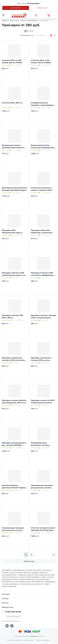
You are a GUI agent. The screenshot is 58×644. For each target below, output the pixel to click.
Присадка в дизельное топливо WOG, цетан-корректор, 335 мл (41, 360)
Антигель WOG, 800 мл (12, 103)
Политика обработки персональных (20, 640)
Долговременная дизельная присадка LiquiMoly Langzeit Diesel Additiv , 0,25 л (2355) (14, 190)
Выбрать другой (42, 8)
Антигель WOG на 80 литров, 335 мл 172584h (41, 61)
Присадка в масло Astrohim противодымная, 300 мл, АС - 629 (14, 403)
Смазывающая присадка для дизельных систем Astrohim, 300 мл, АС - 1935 (43, 488)
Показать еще (29, 561)
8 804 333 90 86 (13, 612)
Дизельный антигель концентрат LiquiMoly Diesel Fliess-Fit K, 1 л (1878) (43, 148)
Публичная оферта (42, 640)
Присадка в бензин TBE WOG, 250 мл (12, 316)
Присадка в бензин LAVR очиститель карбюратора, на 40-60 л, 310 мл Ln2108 (43, 275)
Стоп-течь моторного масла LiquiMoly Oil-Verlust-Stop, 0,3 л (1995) (43, 530)
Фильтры (29, 31)
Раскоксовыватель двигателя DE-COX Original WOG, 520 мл (14, 488)
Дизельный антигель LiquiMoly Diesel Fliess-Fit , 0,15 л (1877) (13, 148)
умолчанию (41, 35)
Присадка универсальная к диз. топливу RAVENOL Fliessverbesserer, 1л (14, 445)
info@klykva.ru (15, 621)
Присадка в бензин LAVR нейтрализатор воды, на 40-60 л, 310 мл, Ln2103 (14, 275)
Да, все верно (16, 8)
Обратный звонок (13, 616)
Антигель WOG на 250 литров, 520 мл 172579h (12, 61)
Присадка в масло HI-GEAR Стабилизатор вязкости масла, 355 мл (43, 403)
